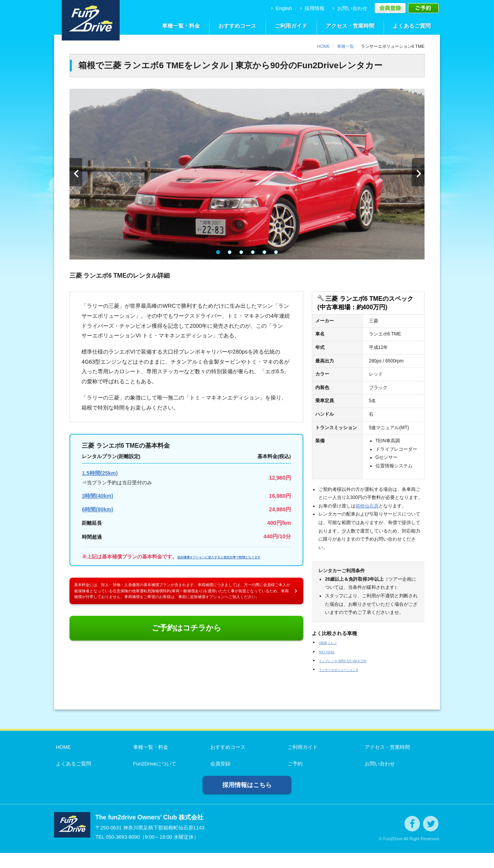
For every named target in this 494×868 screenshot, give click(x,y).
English (281, 8)
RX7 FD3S (331, 651)
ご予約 (293, 779)
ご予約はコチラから (186, 670)
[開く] (368, 303)
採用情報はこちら (247, 800)
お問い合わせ (349, 8)
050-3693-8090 (123, 852)
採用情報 (312, 8)
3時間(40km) (97, 496)
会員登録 (218, 779)
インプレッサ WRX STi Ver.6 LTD (356, 660)
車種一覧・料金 (181, 26)
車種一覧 (345, 46)
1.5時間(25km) (100, 473)
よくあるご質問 (412, 26)
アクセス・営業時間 (350, 26)
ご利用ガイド (291, 26)
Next (418, 174)
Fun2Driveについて (153, 779)
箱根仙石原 (367, 506)
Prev (76, 174)
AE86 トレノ (333, 642)
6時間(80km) (97, 509)
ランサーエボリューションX (351, 669)
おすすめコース (237, 26)
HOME (323, 46)
